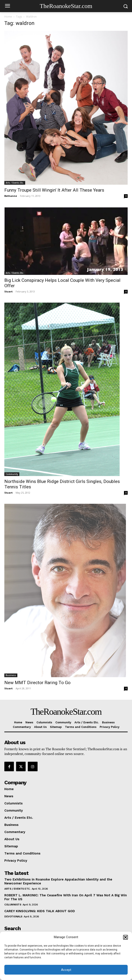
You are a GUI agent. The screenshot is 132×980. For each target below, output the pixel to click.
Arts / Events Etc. (15, 183)
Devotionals (13, 916)
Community (12, 474)
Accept (66, 970)
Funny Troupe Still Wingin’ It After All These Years (54, 190)
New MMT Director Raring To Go (37, 683)
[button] (125, 937)
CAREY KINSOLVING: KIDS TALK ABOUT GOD (40, 911)
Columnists (13, 905)
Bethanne (11, 196)
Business (11, 675)
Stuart (8, 291)
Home (8, 17)
